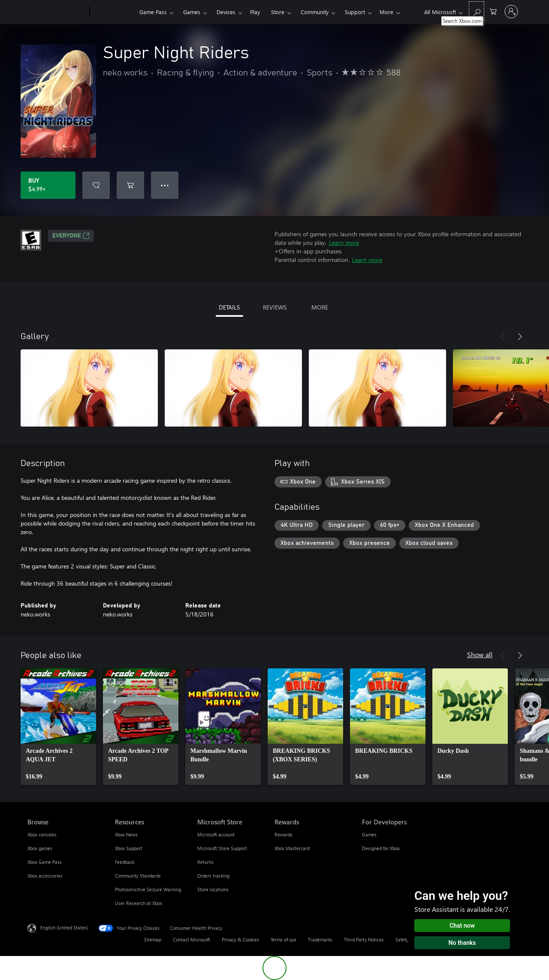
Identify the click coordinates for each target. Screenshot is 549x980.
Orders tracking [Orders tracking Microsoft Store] (213, 876)
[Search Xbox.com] (477, 11)
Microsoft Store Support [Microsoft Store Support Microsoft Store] (222, 848)
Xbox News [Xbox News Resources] (126, 834)
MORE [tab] (320, 307)
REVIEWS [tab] (275, 307)
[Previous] (503, 337)
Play (255, 12)
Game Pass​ (153, 12)
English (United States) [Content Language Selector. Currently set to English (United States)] (64, 927)
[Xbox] (113, 12)
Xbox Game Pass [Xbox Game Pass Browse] (45, 862)
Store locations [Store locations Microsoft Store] (213, 889)
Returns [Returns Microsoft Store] (205, 862)
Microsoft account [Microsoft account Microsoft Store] (216, 834)
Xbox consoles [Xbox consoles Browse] (42, 834)
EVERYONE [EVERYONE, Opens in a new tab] (71, 236)
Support (355, 12)
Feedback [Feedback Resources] (125, 862)
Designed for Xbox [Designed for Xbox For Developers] (381, 848)
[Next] (520, 337)
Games (192, 12)
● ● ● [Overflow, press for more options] (165, 185)
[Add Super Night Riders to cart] (130, 185)
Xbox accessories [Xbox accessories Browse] (45, 876)
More (386, 12)
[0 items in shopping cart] (493, 11)
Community (315, 12)
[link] (58, 727)
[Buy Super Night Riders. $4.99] (48, 185)
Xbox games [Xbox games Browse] (40, 848)
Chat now (462, 926)
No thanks (462, 943)
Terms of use (284, 939)
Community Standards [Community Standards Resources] (138, 876)
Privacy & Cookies (240, 939)
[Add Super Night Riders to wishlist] (96, 185)
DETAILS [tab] (229, 307)
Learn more (344, 242)
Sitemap (153, 939)
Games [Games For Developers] (369, 834)
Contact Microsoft (192, 939)
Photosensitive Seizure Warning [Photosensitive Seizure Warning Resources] (148, 889)
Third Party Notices (364, 939)
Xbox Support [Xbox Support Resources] (129, 848)
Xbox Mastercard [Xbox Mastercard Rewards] (292, 848)
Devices (226, 12)
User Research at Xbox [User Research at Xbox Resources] (139, 903)
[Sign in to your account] (511, 12)
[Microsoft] (57, 12)
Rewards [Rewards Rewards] (284, 834)
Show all (480, 654)
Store (278, 12)
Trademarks (320, 939)
